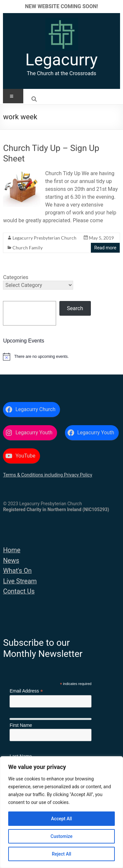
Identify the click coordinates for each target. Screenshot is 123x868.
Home (12, 550)
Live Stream (20, 581)
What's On (17, 571)
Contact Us (19, 591)
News (11, 561)
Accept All (62, 819)
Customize (61, 836)
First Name (21, 725)
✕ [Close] (116, 6)
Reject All (61, 854)
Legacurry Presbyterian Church (44, 238)
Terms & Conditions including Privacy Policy (48, 475)
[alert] (61, 357)
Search (75, 308)
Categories (16, 277)
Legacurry (61, 60)
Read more (105, 248)
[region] (61, 812)
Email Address (26, 691)
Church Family (28, 248)
